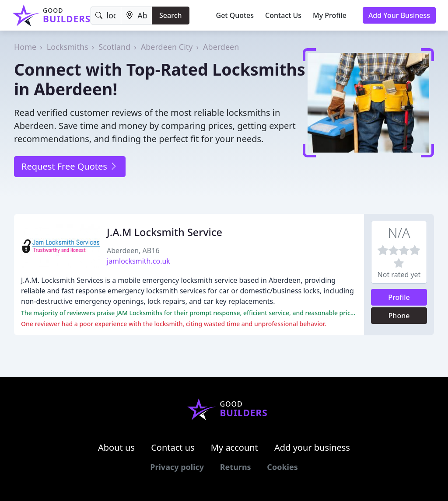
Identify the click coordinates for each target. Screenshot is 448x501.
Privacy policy (177, 467)
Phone (399, 316)
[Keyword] (106, 16)
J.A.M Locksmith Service (164, 232)
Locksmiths (68, 47)
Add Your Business (399, 15)
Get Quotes (235, 15)
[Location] (136, 16)
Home (25, 47)
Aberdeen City (167, 47)
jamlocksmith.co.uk (138, 261)
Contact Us (283, 15)
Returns (236, 467)
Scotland (114, 47)
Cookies (282, 467)
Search (170, 15)
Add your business (312, 447)
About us (116, 447)
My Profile (330, 15)
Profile (399, 297)
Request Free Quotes (70, 166)
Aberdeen (221, 47)
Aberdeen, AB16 (133, 250)
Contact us (173, 447)
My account (234, 447)
